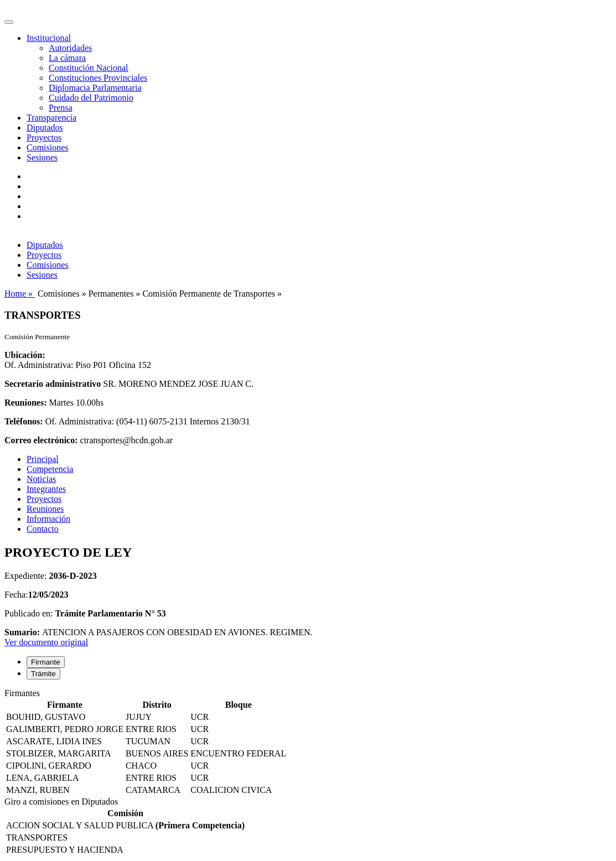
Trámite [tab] (43, 674)
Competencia (50, 469)
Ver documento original (46, 642)
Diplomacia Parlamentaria (95, 88)
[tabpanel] (308, 743)
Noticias (41, 479)
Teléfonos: (24, 421)
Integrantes (46, 489)
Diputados (45, 128)
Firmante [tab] (46, 662)
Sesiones (42, 157)
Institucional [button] (49, 38)
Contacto (43, 529)
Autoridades (70, 48)
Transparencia (51, 118)
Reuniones (45, 509)
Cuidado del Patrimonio (91, 98)
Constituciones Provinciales (98, 78)
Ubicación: (25, 355)
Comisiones (48, 147)
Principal (43, 459)
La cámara (67, 58)
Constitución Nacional (89, 68)
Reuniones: (25, 403)
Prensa (61, 108)
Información (48, 519)
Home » (20, 294)
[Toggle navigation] (9, 22)
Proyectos (44, 138)
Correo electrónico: (41, 440)
